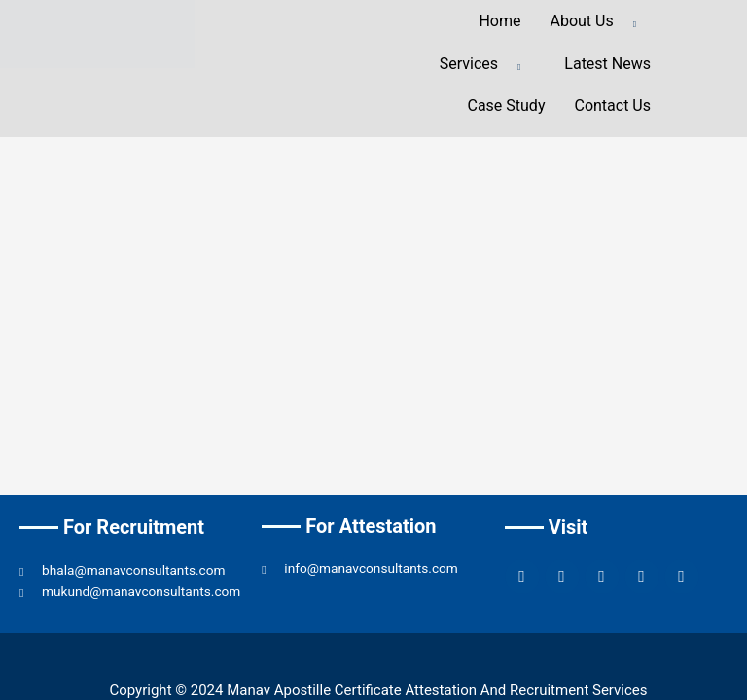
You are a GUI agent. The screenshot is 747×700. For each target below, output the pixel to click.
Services (488, 65)
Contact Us (612, 105)
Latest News (607, 64)
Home (499, 21)
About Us (601, 22)
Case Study (506, 105)
